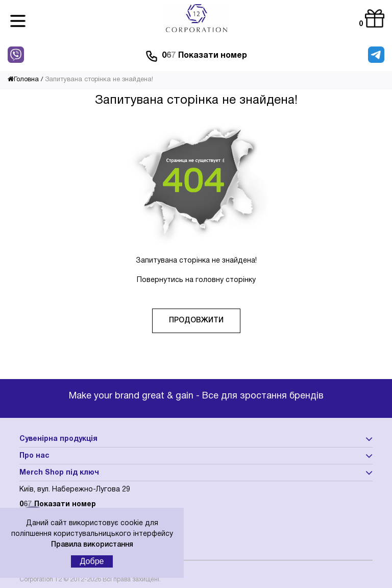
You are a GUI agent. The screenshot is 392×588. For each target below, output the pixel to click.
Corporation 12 (41, 580)
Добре (92, 561)
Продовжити (196, 321)
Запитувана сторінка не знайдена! (99, 80)
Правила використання (92, 545)
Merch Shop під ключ (59, 473)
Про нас (34, 456)
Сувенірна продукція (58, 439)
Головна (23, 80)
